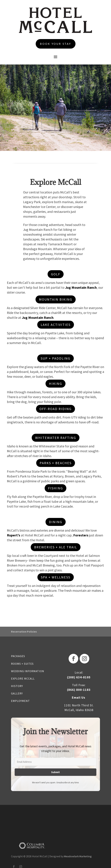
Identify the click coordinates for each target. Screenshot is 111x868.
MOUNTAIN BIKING (56, 299)
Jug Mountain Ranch (81, 287)
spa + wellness (56, 577)
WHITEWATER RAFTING (56, 438)
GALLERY (17, 693)
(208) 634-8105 (79, 677)
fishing (55, 488)
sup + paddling (55, 358)
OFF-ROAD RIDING (55, 409)
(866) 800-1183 (79, 690)
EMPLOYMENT (20, 701)
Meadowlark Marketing (78, 856)
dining (56, 522)
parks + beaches (56, 463)
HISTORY (17, 686)
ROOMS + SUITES (22, 664)
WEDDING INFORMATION (28, 671)
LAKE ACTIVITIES (56, 325)
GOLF (56, 274)
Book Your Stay (56, 44)
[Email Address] (55, 762)
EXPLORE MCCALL (23, 679)
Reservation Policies (24, 632)
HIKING (55, 384)
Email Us (79, 697)
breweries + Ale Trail (56, 547)
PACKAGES (18, 656)
